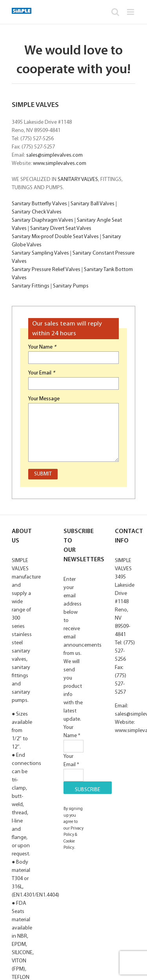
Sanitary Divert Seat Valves (61, 229)
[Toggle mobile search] (115, 12)
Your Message (44, 399)
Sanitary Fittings (31, 286)
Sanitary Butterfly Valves (39, 204)
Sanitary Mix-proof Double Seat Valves (55, 237)
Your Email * (74, 766)
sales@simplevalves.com (54, 155)
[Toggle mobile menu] (131, 12)
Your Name (42, 347)
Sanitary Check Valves (37, 212)
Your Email (42, 373)
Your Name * (74, 737)
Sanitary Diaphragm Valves (43, 220)
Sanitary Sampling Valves (40, 253)
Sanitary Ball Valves (93, 204)
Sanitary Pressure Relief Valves (46, 270)
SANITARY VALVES (78, 180)
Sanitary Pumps (71, 286)
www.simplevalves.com (60, 164)
